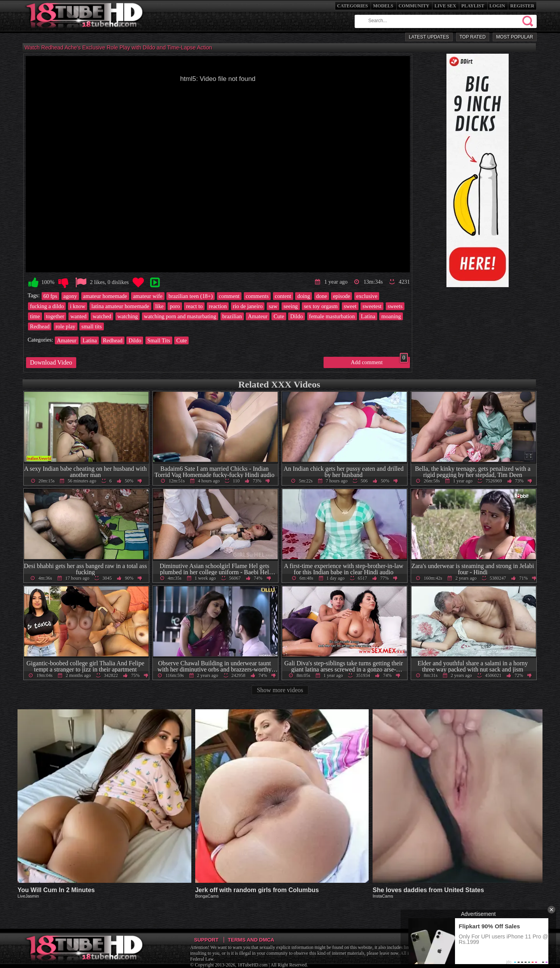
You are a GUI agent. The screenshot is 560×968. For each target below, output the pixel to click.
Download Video (51, 362)
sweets (395, 306)
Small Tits (159, 340)
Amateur (257, 316)
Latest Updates (429, 37)
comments (257, 296)
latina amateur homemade (120, 306)
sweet (350, 306)
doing (304, 296)
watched (102, 316)
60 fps (51, 296)
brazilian (232, 316)
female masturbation (332, 316)
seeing (291, 306)
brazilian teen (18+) (191, 296)
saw (273, 306)
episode (341, 296)
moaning (391, 316)
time (35, 316)
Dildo (297, 316)
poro (175, 306)
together (55, 316)
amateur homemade (105, 296)
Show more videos (280, 690)
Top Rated (473, 37)
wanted (79, 316)
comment (229, 296)
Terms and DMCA (251, 940)
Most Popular (515, 37)
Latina (368, 316)
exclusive (367, 296)
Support (206, 940)
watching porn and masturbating (180, 316)
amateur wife (148, 296)
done (322, 296)
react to (194, 306)
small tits (91, 326)
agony (70, 296)
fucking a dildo (47, 306)
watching (128, 316)
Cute (279, 316)
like (159, 306)
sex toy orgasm (321, 306)
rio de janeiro (248, 306)
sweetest (372, 306)
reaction (218, 306)
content (283, 296)
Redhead (40, 326)
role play (66, 326)
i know (78, 306)
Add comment (379, 361)
